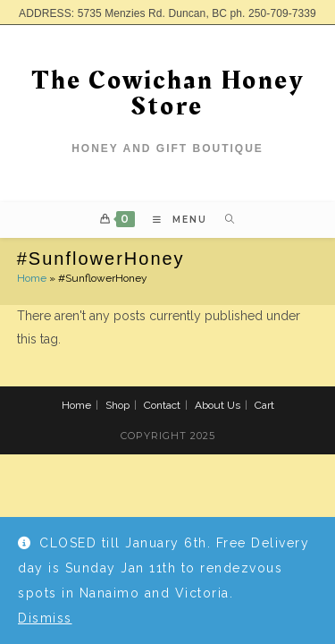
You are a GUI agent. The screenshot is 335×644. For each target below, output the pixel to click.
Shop (117, 405)
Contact (162, 405)
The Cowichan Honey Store (167, 93)
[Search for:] (224, 220)
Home (32, 278)
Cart (264, 405)
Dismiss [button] (45, 618)
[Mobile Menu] (176, 220)
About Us (218, 405)
